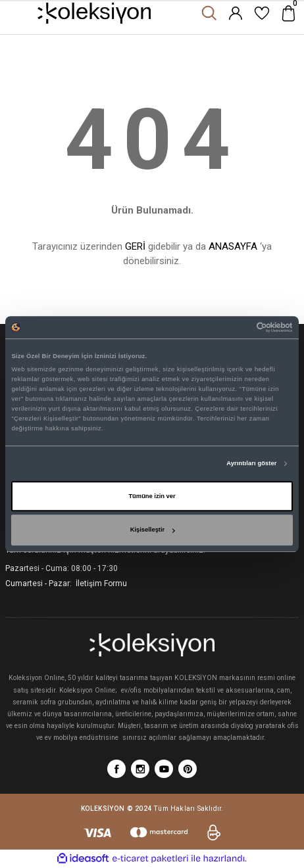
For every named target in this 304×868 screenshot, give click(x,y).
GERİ (135, 246)
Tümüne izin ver (152, 496)
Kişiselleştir (153, 530)
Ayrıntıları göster (251, 464)
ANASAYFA (233, 246)
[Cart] (288, 13)
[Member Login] (236, 13)
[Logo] (94, 13)
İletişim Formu (100, 583)
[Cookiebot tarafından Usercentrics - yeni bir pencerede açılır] (235, 327)
